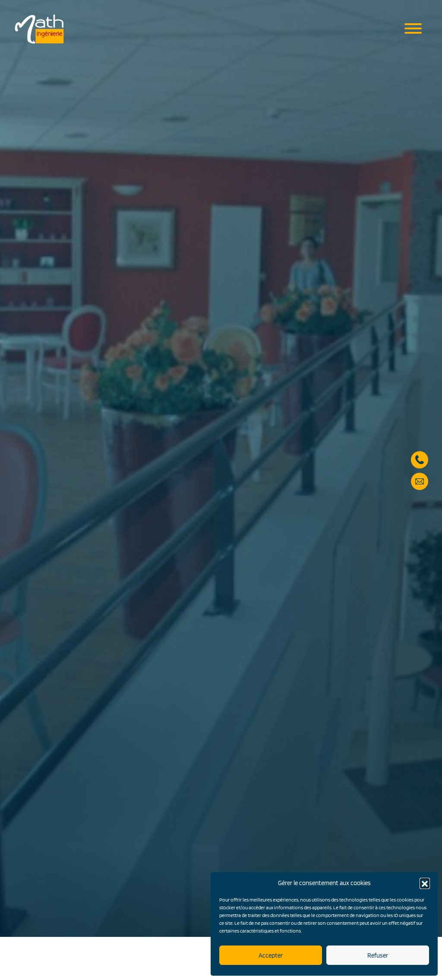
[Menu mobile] (413, 29)
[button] (425, 883)
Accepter (271, 955)
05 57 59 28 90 (420, 430)
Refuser (378, 955)
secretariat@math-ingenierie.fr (420, 452)
